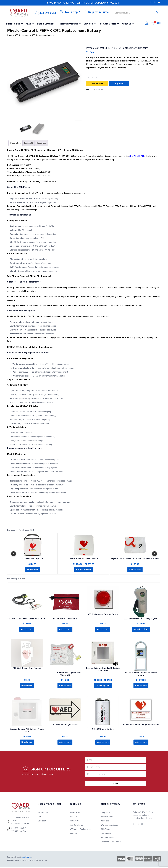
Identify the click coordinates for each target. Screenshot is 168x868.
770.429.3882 (17, 833)
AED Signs (105, 831)
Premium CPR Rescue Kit (65, 619)
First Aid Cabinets (108, 839)
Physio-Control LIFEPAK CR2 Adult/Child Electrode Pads (135, 558)
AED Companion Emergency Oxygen (141, 619)
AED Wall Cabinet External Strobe (103, 614)
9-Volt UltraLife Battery (103, 730)
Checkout (42, 822)
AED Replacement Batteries (43, 35)
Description (15, 143)
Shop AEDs (106, 814)
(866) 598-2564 (47, 13)
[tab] (15, 143)
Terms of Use (41, 862)
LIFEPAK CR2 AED (143, 61)
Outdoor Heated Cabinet (111, 843)
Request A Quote (99, 12)
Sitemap (73, 835)
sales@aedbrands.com (142, 820)
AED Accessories (22, 35)
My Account (43, 814)
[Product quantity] (93, 77)
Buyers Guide (75, 814)
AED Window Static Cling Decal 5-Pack (141, 725)
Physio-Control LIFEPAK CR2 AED (84, 558)
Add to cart (97, 84)
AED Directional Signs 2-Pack (65, 725)
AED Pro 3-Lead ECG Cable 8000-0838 (27, 619)
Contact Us (74, 822)
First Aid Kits (106, 835)
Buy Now (119, 84)
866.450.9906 (17, 829)
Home (10, 35)
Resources (41, 143)
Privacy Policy (29, 862)
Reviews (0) (29, 143)
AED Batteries (107, 818)
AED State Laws (76, 826)
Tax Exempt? (72, 12)
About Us (73, 818)
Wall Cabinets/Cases (110, 826)
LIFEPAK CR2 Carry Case (32, 558)
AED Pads (105, 822)
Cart (40, 818)
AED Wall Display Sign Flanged (27, 668)
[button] (152, 23)
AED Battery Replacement (80, 831)
